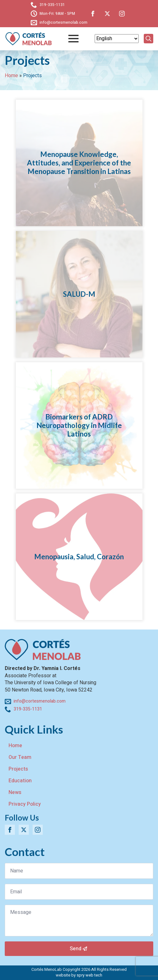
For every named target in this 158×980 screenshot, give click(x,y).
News (15, 792)
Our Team (20, 757)
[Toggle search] (149, 39)
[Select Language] (117, 39)
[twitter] (107, 14)
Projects (18, 769)
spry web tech (89, 975)
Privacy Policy (25, 804)
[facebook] (93, 14)
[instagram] (122, 14)
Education (20, 781)
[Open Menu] (73, 39)
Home (11, 76)
